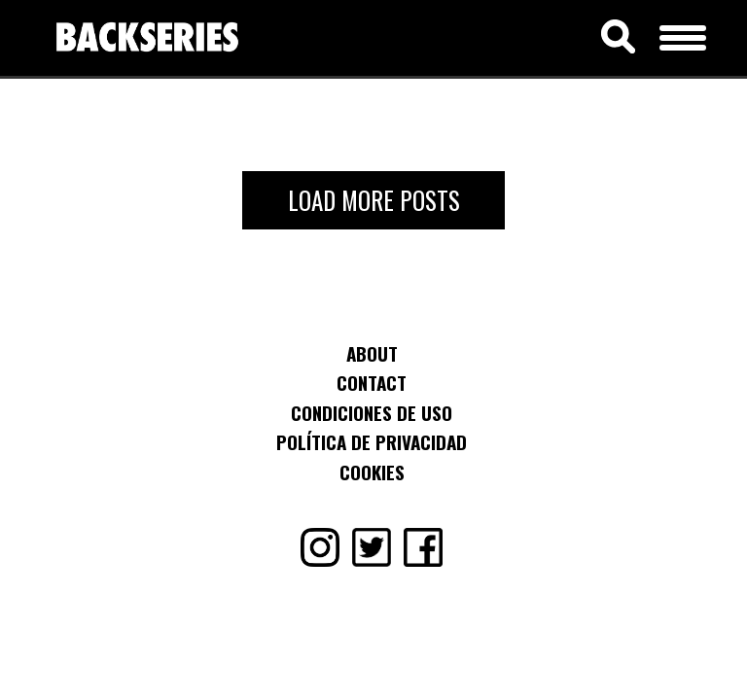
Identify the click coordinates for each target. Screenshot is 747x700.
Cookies (372, 472)
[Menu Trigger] (683, 35)
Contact (372, 382)
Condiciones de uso (372, 412)
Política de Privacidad (372, 441)
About (372, 353)
